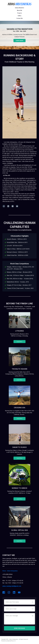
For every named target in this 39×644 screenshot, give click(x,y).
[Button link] (20, 8)
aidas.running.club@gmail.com (12, 586)
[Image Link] (19, 4)
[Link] (4, 206)
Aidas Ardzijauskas (10, 571)
